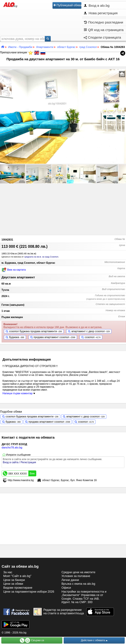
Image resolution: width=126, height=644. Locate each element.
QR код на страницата (104, 30)
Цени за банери (14, 580)
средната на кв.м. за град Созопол (41, 257)
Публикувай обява (67, 5)
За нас (8, 572)
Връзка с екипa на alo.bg (78, 584)
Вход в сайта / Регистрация (19, 462)
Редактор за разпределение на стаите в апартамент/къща (59, 612)
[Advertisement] (63, 209)
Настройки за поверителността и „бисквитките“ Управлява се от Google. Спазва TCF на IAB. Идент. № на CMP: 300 (84, 597)
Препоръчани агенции (16, 52)
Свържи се (32, 640)
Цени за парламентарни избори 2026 (29, 592)
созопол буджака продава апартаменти (33, 331)
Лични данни (70, 580)
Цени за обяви (13, 584)
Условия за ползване (76, 576)
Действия (94, 640)
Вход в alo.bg (97, 6)
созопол (90, 337)
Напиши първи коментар (19, 393)
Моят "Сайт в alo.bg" (17, 576)
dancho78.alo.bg (12, 448)
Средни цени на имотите (79, 572)
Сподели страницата (102, 37)
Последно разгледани (104, 22)
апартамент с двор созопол (88, 331)
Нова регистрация (101, 13)
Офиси (66, 588)
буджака (14, 337)
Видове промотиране (18, 588)
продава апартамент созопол (51, 337)
